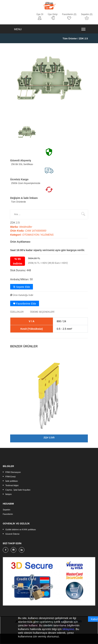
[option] (27, 132)
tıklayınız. (69, 630)
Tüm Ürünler (70, 39)
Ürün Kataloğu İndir (22, 295)
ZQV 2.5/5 (49, 438)
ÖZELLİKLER (17, 312)
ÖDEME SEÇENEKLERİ (42, 312)
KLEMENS (47, 235)
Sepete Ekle (22, 287)
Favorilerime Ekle (25, 304)
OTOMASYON (31, 235)
